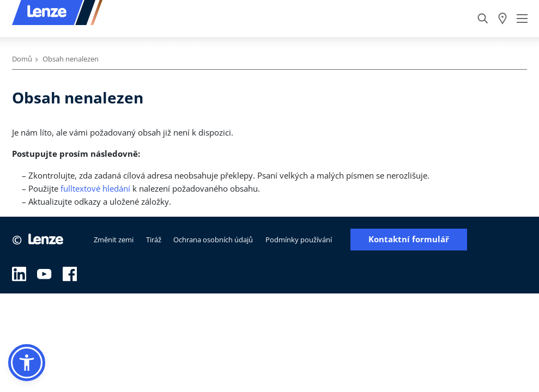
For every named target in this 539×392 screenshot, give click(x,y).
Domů (22, 59)
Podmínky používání (299, 240)
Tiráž (154, 240)
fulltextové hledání (95, 188)
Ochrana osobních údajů (213, 240)
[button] (27, 363)
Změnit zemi (114, 240)
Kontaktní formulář (409, 239)
